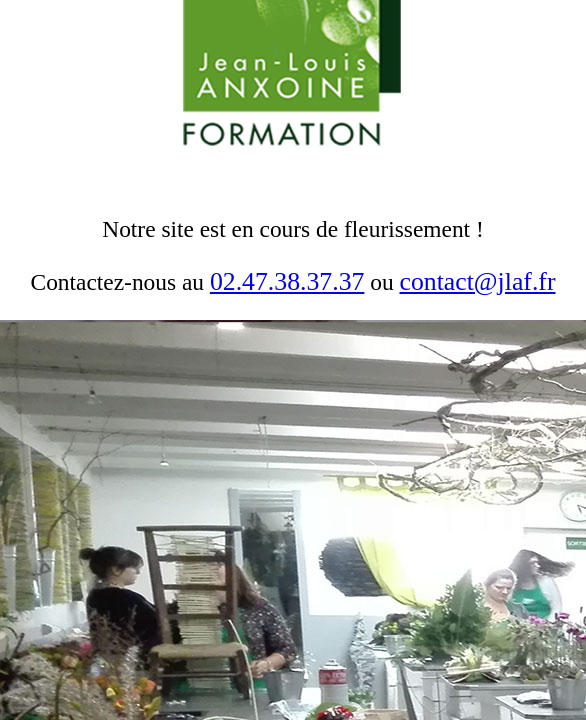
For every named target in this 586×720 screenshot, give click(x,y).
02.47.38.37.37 (287, 281)
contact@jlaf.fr (478, 281)
